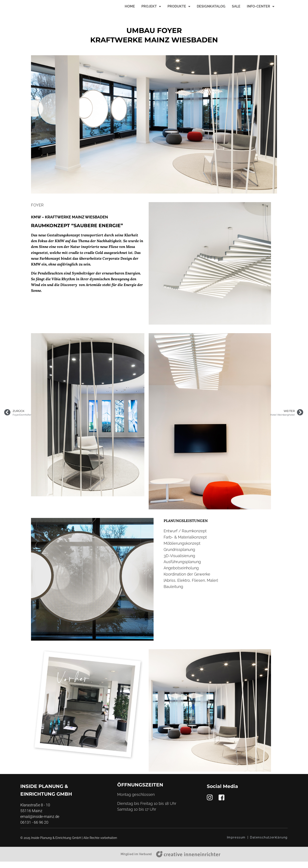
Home (130, 10)
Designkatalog (211, 10)
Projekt (151, 10)
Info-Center (261, 10)
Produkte (179, 10)
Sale (236, 10)
